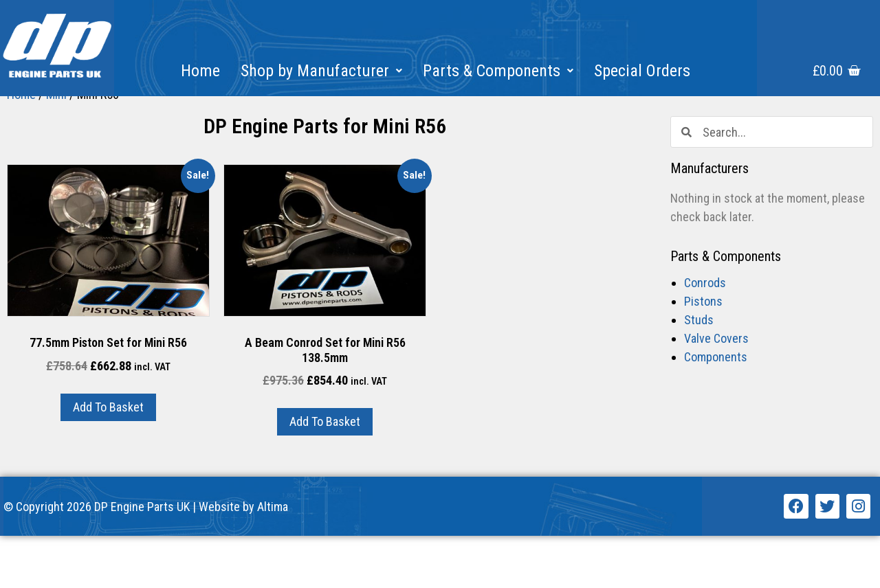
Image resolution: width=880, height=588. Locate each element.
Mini (56, 147)
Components (716, 410)
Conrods (705, 336)
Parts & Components (498, 71)
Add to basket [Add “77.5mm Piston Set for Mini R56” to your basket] (108, 459)
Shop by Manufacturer (321, 71)
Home (200, 71)
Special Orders (642, 71)
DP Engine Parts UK (142, 559)
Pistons (703, 354)
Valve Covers (716, 391)
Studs (699, 373)
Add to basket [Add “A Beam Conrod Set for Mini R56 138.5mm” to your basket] (325, 474)
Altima (273, 559)
